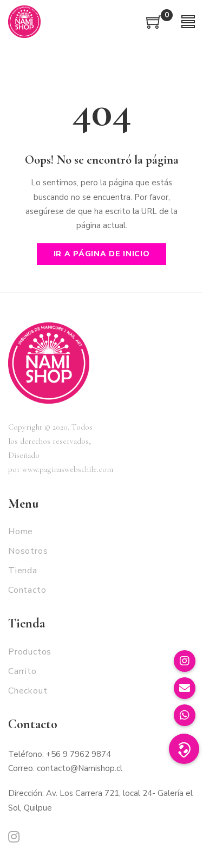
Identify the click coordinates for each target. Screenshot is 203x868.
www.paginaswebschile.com (68, 469)
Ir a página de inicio (102, 254)
